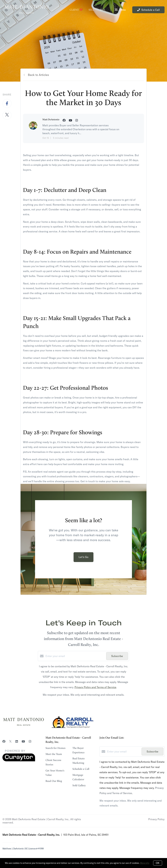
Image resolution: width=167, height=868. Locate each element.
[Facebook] (4, 741)
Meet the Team (54, 754)
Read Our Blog (54, 781)
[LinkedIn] (17, 741)
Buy (103, 10)
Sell (91, 10)
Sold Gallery (79, 785)
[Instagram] (30, 741)
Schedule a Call (81, 769)
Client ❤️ (76, 10)
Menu (120, 10)
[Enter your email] (75, 656)
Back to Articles (38, 75)
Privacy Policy (156, 819)
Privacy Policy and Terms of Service (95, 687)
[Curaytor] (19, 760)
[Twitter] (10, 741)
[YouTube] (23, 741)
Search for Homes (55, 748)
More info (145, 863)
